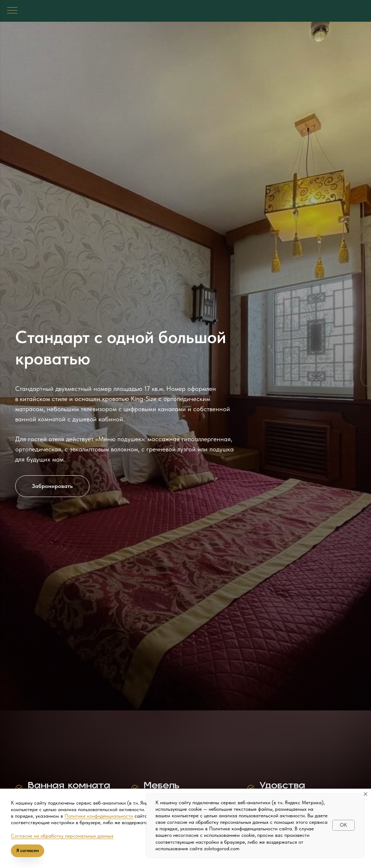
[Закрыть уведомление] (366, 794)
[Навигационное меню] (12, 11)
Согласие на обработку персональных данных (62, 836)
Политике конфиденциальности (99, 816)
